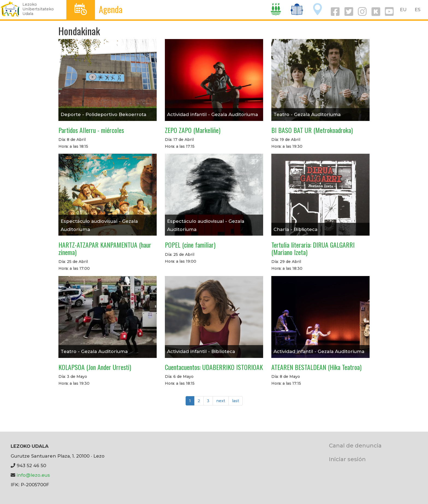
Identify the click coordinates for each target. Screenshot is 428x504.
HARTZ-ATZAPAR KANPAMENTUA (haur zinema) (105, 248)
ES (417, 10)
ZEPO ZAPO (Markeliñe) (193, 130)
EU (403, 10)
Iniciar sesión (347, 459)
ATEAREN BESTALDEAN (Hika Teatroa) (316, 367)
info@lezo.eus (33, 475)
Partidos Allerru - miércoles (91, 130)
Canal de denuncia (355, 445)
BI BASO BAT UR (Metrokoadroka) (312, 130)
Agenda (111, 9)
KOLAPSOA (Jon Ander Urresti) (95, 367)
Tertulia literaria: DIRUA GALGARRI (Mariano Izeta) (313, 248)
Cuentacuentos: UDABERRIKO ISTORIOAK (214, 367)
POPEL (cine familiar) (190, 245)
